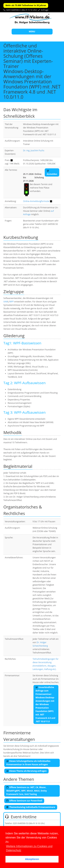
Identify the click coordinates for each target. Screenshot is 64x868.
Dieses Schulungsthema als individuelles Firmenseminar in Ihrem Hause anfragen (28, 763)
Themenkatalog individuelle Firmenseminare (31, 807)
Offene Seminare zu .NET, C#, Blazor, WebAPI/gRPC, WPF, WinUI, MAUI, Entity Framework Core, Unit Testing (27, 791)
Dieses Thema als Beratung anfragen (26, 771)
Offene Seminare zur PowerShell (24, 801)
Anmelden (52, 172)
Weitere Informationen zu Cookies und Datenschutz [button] (29, 848)
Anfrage (45, 10)
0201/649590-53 (21, 823)
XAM (6, 302)
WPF (12, 302)
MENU (32, 32)
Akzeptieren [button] (32, 859)
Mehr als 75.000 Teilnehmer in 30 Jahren (26, 5)
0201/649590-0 (13, 10)
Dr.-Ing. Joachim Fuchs (34, 150)
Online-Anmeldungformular (36, 201)
